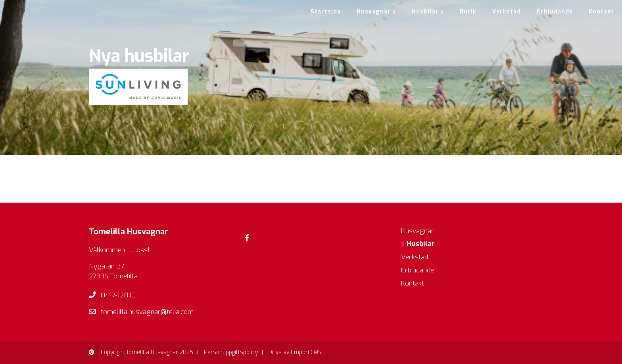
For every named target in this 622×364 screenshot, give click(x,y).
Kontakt (601, 12)
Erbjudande (555, 12)
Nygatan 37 (107, 266)
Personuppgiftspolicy (231, 352)
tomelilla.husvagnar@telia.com (147, 312)
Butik (468, 12)
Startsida (326, 12)
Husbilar (428, 12)
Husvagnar (376, 12)
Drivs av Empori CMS (295, 352)
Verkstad (507, 12)
